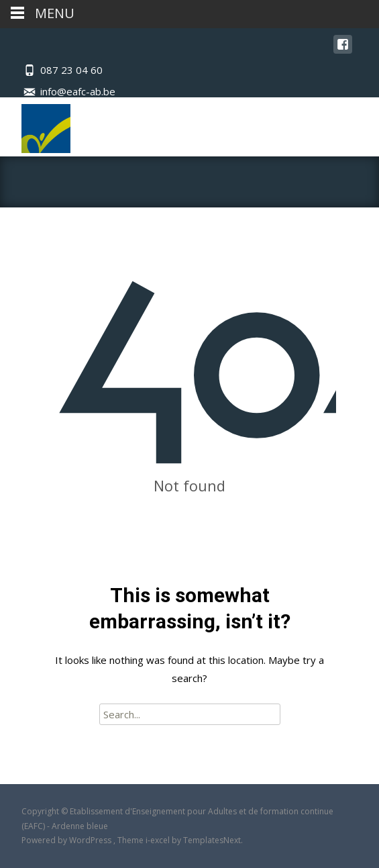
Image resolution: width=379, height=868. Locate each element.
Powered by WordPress (67, 840)
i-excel (159, 840)
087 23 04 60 (71, 70)
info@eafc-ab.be (78, 91)
